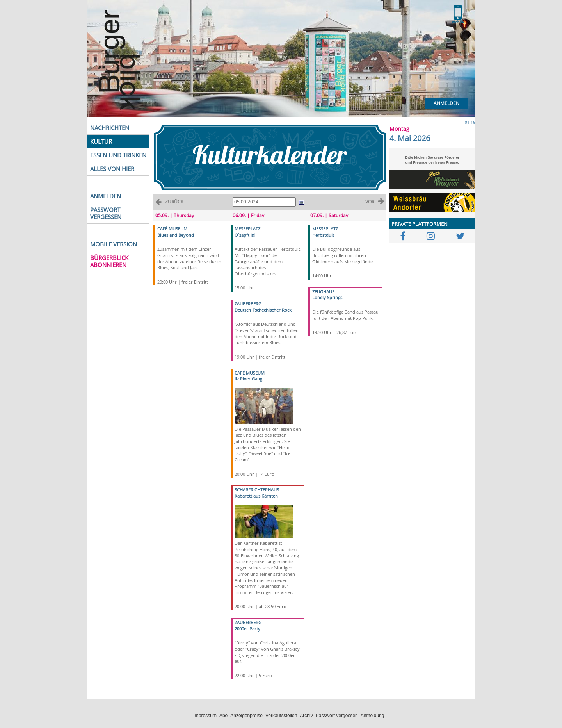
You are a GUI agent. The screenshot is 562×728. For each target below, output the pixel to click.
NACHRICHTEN (110, 128)
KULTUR (101, 141)
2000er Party (247, 629)
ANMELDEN (106, 196)
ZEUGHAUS (323, 292)
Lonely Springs (327, 297)
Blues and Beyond (176, 235)
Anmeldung (373, 716)
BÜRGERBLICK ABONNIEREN (109, 261)
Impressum (205, 716)
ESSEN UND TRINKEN (118, 155)
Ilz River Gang (248, 379)
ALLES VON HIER (112, 169)
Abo (223, 716)
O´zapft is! (245, 235)
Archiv (306, 716)
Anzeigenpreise (246, 716)
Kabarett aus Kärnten (256, 496)
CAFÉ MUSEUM (172, 229)
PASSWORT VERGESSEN (106, 213)
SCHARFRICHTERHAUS (257, 490)
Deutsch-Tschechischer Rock (263, 310)
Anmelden (446, 103)
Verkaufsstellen (281, 716)
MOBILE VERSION (114, 244)
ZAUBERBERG (248, 304)
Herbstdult (323, 235)
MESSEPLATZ (247, 229)
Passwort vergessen (337, 716)
